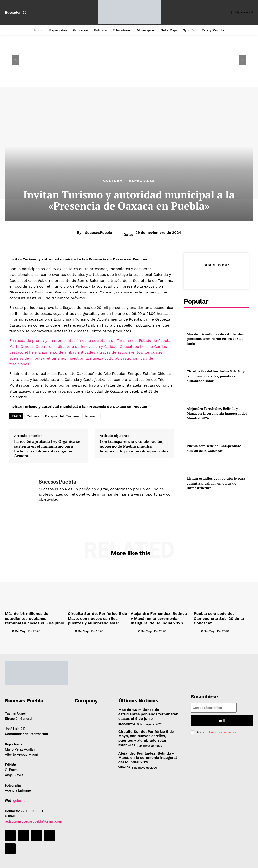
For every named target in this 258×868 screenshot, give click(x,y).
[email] (214, 706)
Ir (222, 718)
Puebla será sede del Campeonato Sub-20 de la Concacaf (217, 427)
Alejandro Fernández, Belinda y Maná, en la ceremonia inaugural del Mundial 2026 (217, 397)
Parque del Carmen (62, 416)
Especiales (142, 181)
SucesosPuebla (99, 233)
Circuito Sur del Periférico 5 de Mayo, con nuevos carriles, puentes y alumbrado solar (217, 366)
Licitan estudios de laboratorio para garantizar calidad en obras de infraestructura (212, 460)
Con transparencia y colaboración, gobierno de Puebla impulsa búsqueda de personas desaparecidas (134, 446)
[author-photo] (8, 629)
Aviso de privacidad (225, 729)
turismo (91, 416)
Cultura (113, 181)
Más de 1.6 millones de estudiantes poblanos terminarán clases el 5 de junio (215, 335)
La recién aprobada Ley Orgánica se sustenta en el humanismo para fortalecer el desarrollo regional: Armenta (47, 449)
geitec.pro (21, 799)
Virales (124, 763)
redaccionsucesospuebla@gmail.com (33, 820)
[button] (17, 12)
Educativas (127, 721)
